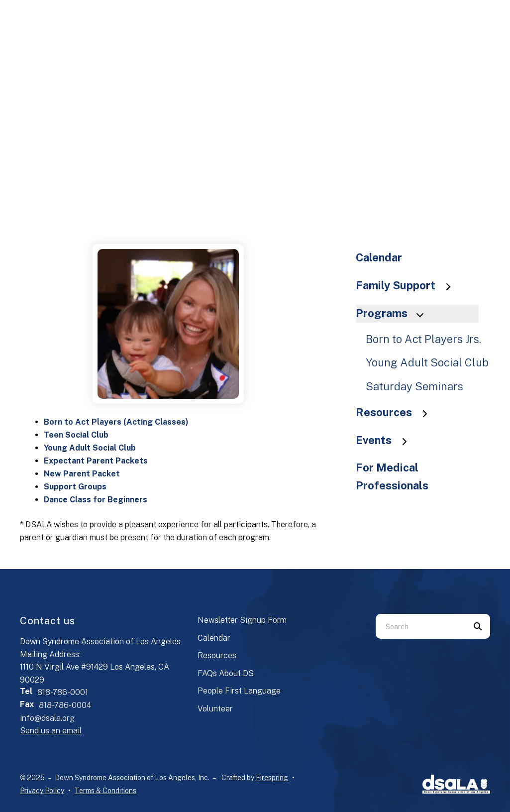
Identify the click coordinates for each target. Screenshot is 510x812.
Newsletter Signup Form (242, 620)
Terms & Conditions (105, 791)
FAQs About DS (226, 673)
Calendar (379, 257)
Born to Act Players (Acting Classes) (116, 422)
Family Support (408, 285)
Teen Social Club (76, 435)
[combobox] (420, 626)
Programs (394, 313)
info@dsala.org (47, 718)
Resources (396, 412)
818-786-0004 (65, 705)
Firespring (272, 778)
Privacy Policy (42, 791)
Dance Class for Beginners (96, 500)
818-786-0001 (63, 692)
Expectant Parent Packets (96, 461)
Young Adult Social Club (90, 448)
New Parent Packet (82, 474)
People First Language (239, 691)
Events (386, 440)
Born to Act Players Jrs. (423, 339)
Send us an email (51, 731)
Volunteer (215, 709)
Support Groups (75, 487)
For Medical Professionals (392, 476)
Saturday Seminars (414, 386)
